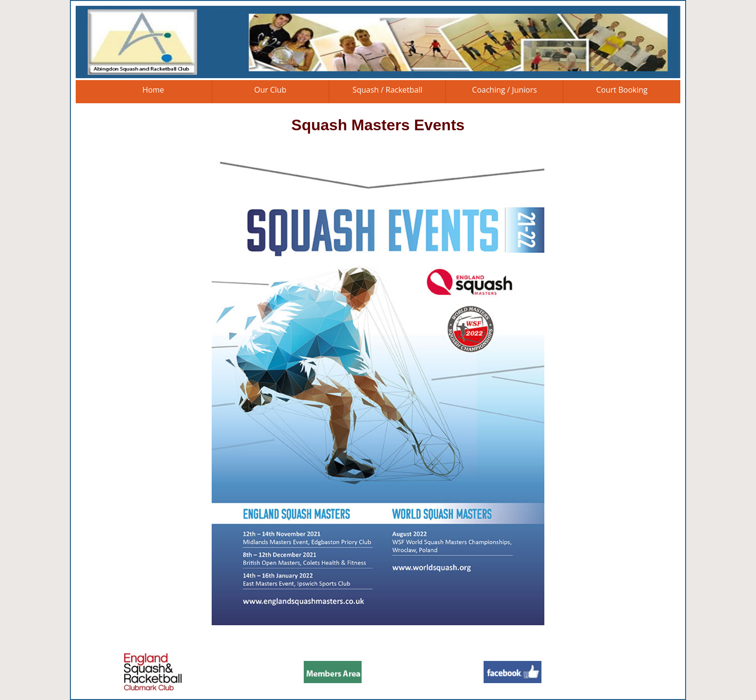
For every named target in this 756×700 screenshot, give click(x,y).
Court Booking (622, 90)
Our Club (270, 90)
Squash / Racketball (387, 90)
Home (153, 90)
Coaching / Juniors (505, 90)
